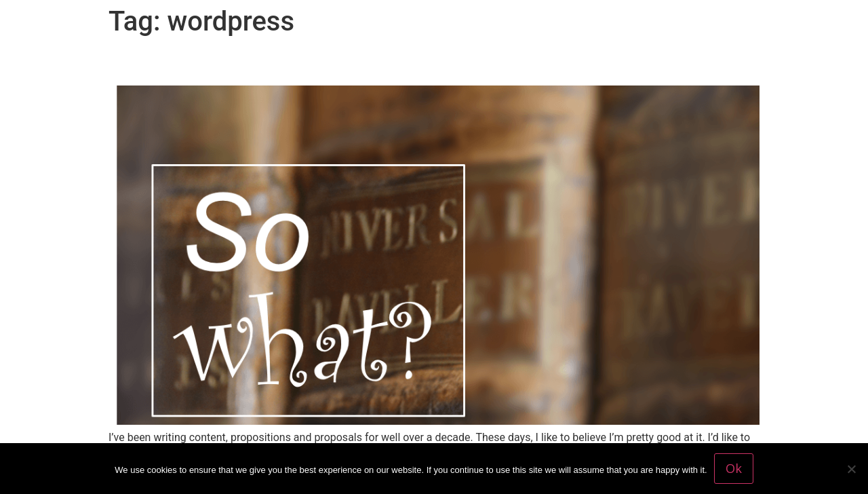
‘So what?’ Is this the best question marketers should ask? (389, 62)
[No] (851, 469)
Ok (734, 468)
